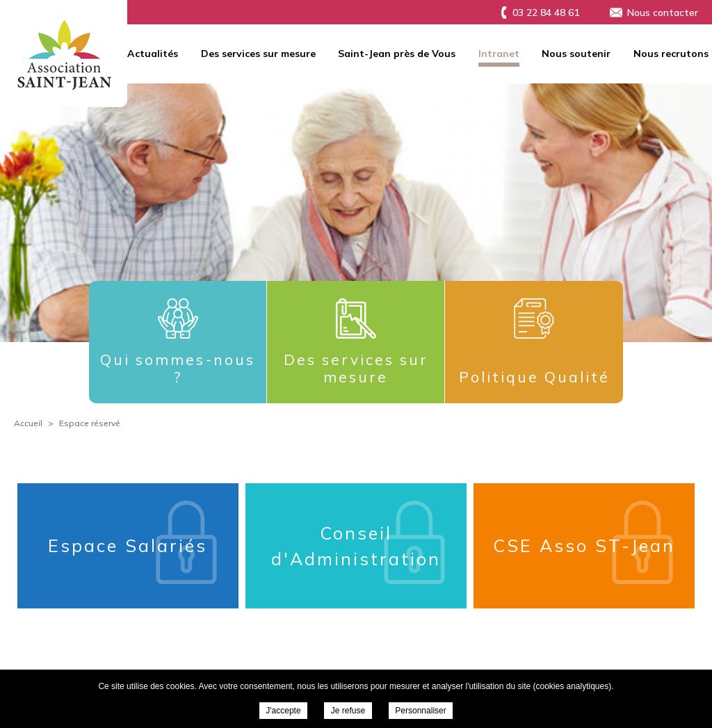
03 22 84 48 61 (546, 13)
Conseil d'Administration (356, 546)
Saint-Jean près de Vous (397, 54)
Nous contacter (663, 13)
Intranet (499, 54)
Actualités (153, 54)
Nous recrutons (671, 54)
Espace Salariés (128, 545)
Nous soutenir (576, 54)
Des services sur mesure (258, 54)
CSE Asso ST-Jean (584, 545)
